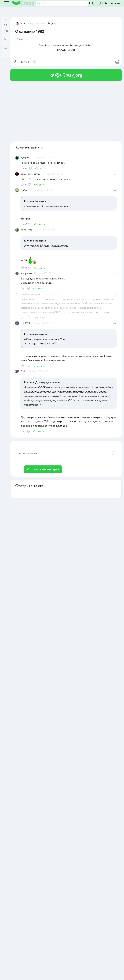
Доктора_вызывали (31, 294)
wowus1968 (26, 230)
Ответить (40, 169)
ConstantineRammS (30, 174)
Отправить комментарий (43, 469)
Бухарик (25, 158)
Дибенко (25, 190)
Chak (23, 371)
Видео (52, 24)
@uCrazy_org (66, 75)
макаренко (26, 274)
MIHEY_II (25, 323)
